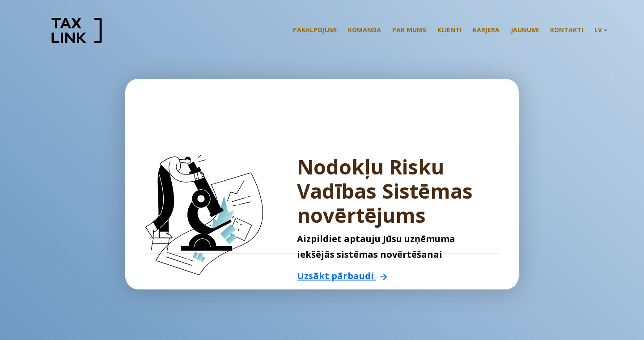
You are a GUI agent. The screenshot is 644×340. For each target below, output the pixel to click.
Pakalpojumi (315, 30)
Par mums (409, 30)
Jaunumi (525, 30)
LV (601, 30)
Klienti (449, 30)
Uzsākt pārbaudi (344, 276)
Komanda (364, 30)
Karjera (486, 30)
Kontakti (567, 30)
